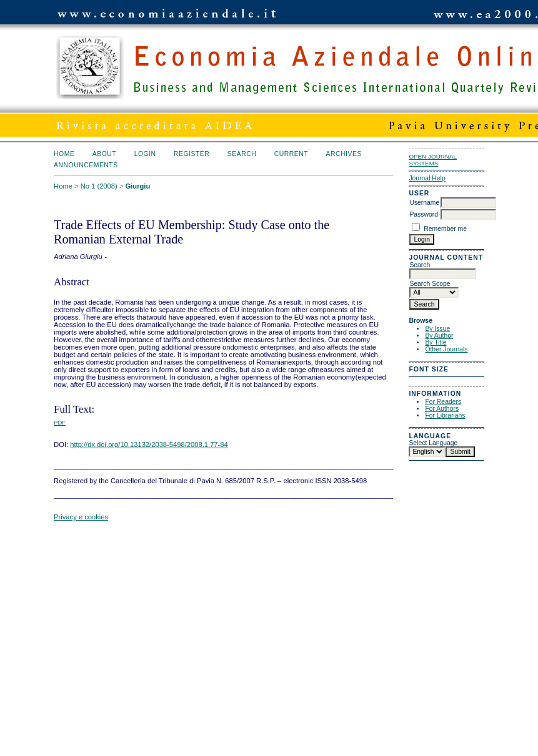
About (104, 154)
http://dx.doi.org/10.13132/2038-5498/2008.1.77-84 (149, 444)
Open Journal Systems (433, 160)
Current (291, 154)
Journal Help (427, 178)
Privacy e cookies (81, 517)
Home (64, 154)
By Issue (437, 329)
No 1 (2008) (99, 186)
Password (424, 214)
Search (242, 154)
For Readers (443, 402)
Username (424, 203)
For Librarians (445, 415)
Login (145, 154)
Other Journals (446, 349)
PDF (60, 422)
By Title (436, 342)
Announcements (86, 165)
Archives (344, 154)
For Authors (442, 409)
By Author (439, 336)
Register (192, 154)
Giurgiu (138, 186)
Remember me (445, 229)
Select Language (433, 443)
